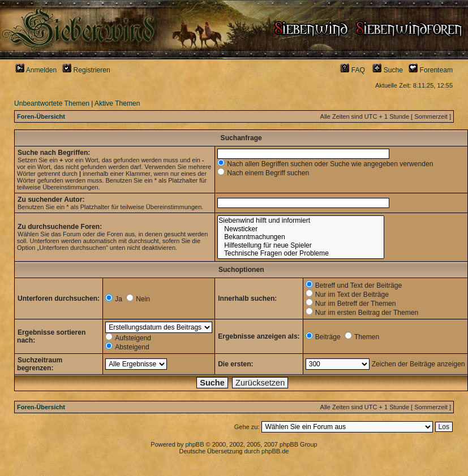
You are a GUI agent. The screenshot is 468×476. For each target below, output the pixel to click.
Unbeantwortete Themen (52, 103)
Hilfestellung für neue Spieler (300, 246)
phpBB (194, 444)
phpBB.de (275, 451)
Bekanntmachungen (300, 237)
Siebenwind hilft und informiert (300, 221)
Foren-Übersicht (41, 116)
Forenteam (431, 70)
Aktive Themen (117, 103)
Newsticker (300, 229)
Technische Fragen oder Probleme (300, 254)
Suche (388, 70)
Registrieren (86, 70)
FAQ (353, 70)
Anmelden (36, 70)
